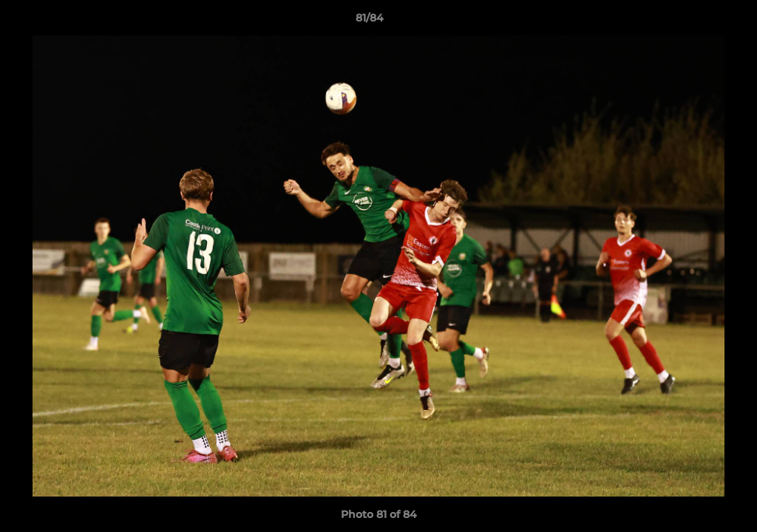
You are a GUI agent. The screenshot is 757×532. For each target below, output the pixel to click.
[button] (695, 21)
